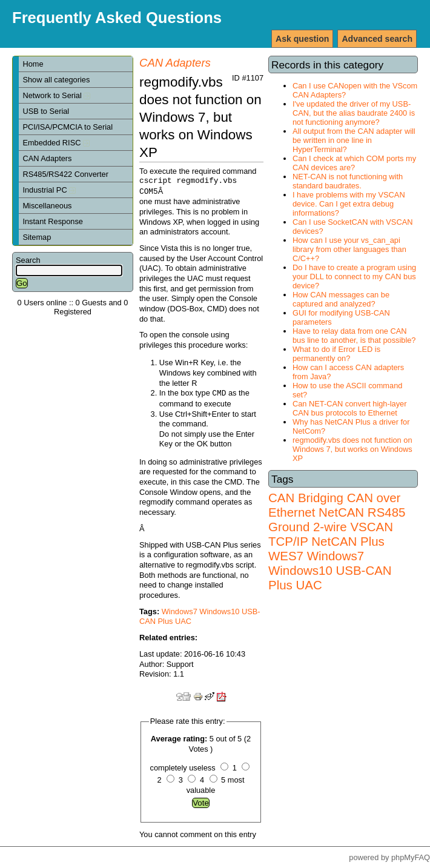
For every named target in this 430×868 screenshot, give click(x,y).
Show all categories (56, 80)
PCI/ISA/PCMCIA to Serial (68, 127)
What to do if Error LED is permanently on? (336, 354)
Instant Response (53, 221)
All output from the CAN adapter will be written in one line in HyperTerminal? (354, 140)
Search (28, 260)
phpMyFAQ (411, 857)
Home (33, 64)
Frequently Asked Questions (117, 18)
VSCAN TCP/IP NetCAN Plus (331, 534)
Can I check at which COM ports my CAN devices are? (354, 163)
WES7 (286, 556)
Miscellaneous (47, 206)
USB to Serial (46, 111)
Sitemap (37, 237)
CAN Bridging (306, 498)
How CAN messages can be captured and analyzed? (341, 299)
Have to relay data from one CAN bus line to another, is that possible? (354, 336)
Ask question (302, 39)
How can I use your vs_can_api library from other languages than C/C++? (349, 249)
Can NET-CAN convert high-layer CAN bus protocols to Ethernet (349, 408)
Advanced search (377, 39)
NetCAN (341, 512)
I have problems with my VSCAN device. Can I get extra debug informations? (349, 204)
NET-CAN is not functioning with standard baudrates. (348, 181)
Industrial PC (49, 190)
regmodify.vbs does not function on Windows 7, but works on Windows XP (352, 449)
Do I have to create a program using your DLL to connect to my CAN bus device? (354, 277)
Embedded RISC (56, 143)
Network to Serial (56, 95)
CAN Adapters (47, 158)
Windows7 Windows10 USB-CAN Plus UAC (330, 570)
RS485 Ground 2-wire (337, 519)
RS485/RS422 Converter (65, 174)
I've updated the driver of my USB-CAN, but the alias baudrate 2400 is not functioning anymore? (354, 113)
